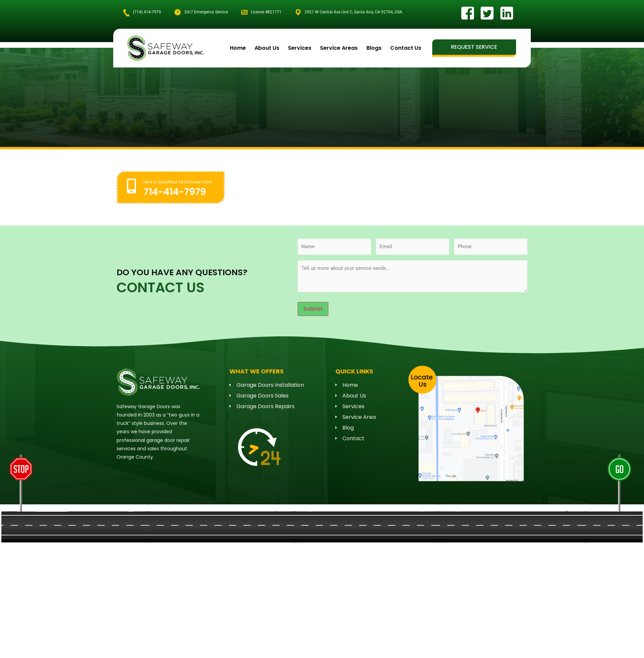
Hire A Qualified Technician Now (178, 182)
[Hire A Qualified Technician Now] (131, 186)
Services (300, 48)
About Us (267, 48)
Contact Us (406, 48)
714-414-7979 (175, 192)
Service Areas (339, 48)
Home (238, 48)
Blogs (374, 48)
